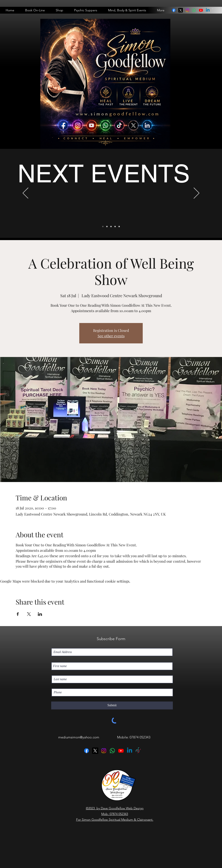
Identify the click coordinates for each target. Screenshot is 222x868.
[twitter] (181, 10)
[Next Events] (103, 227)
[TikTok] (138, 751)
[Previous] (25, 193)
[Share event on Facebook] (18, 614)
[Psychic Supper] (107, 227)
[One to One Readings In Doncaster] (111, 227)
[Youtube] (201, 10)
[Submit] (112, 705)
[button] (213, 8)
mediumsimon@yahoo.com (79, 737)
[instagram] (187, 10)
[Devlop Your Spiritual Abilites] (119, 227)
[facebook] (174, 10)
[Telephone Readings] (115, 227)
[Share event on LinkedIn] (40, 614)
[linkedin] (194, 10)
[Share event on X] (29, 614)
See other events (111, 336)
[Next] (197, 193)
